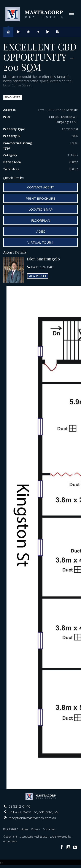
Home (25, 829)
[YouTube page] (75, 847)
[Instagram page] (69, 847)
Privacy (36, 829)
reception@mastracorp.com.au (32, 818)
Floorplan (41, 220)
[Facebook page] (62, 847)
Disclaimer (49, 829)
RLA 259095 (11, 829)
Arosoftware (10, 841)
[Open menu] (71, 13)
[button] (40, 198)
